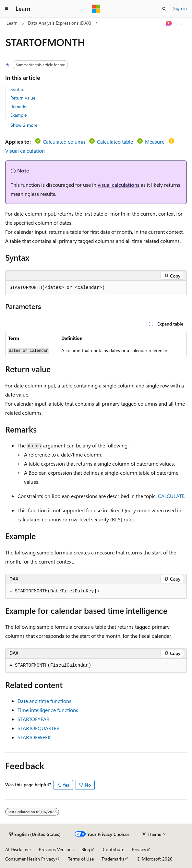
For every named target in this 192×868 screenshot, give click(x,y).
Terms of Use (81, 859)
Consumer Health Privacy (30, 859)
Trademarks (113, 859)
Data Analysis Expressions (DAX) (60, 23)
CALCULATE (171, 496)
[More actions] (181, 23)
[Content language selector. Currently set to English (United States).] (35, 834)
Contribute (114, 849)
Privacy (139, 849)
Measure (155, 142)
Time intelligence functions (48, 710)
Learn (12, 23)
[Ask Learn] (169, 23)
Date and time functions (44, 701)
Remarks (19, 107)
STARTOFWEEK (34, 737)
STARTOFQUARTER (39, 728)
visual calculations (119, 185)
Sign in (180, 8)
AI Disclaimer (18, 849)
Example (18, 115)
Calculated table (115, 142)
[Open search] (164, 9)
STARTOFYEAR (34, 719)
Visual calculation (25, 151)
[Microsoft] (96, 9)
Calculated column (64, 142)
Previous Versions (56, 849)
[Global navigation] (6, 9)
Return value (23, 98)
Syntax (17, 89)
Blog (86, 849)
